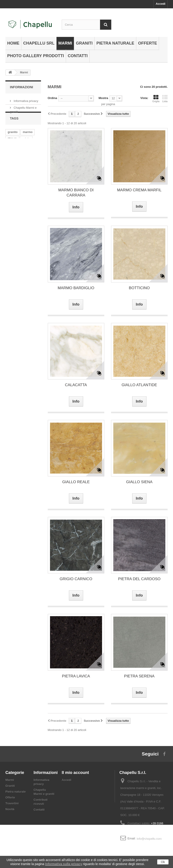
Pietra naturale (115, 43)
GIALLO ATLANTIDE (139, 385)
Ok (163, 862)
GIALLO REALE (76, 482)
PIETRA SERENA (139, 676)
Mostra (103, 98)
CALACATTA (76, 385)
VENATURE (16, 168)
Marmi (65, 43)
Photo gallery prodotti (36, 56)
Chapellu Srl (39, 43)
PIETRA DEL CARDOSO (139, 579)
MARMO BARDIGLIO (76, 288)
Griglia (156, 99)
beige (11, 154)
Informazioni (22, 87)
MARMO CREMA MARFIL (139, 190)
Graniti (84, 43)
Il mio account (75, 773)
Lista (165, 99)
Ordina (52, 98)
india (24, 154)
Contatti (78, 56)
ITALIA (12, 147)
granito (13, 141)
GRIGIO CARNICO (76, 579)
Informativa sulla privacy (64, 864)
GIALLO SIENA (139, 482)
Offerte (148, 43)
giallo (33, 168)
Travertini (12, 803)
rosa (11, 174)
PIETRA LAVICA (76, 676)
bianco (12, 161)
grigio (26, 147)
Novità (10, 809)
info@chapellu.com (149, 838)
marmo (28, 141)
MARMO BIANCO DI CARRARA (76, 193)
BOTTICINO (139, 288)
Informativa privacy (26, 99)
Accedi (160, 4)
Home (13, 43)
